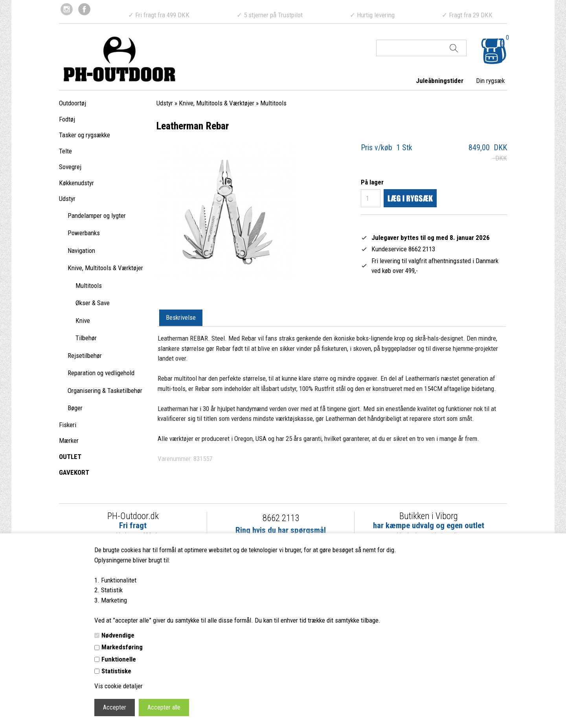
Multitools (89, 286)
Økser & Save (93, 303)
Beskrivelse (181, 317)
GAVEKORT (74, 472)
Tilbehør (86, 338)
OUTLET (70, 457)
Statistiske (116, 671)
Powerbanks (84, 233)
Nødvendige (118, 635)
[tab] (181, 318)
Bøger (75, 408)
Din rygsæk (490, 81)
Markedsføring (122, 647)
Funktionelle (119, 659)
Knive (83, 321)
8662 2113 (281, 518)
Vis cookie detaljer (119, 686)
